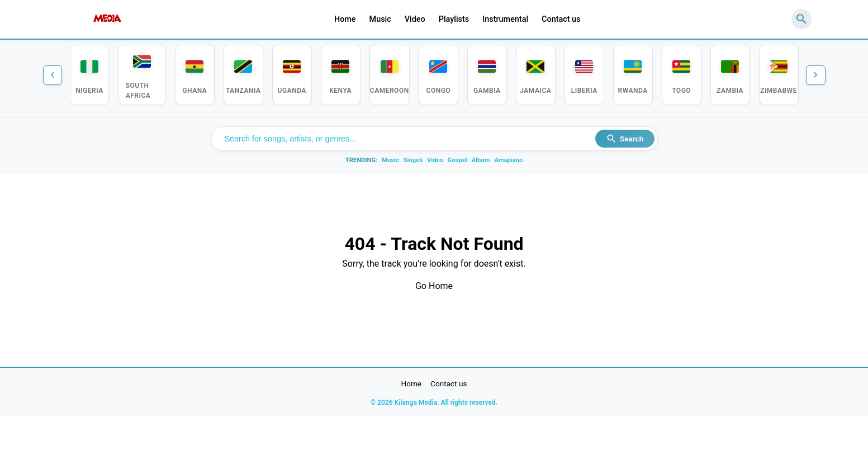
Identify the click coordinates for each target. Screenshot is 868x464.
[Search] (801, 19)
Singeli (413, 163)
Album (481, 163)
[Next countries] (814, 76)
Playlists (454, 19)
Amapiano (508, 163)
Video (415, 19)
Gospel (457, 163)
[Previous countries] (54, 76)
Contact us (561, 19)
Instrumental (505, 19)
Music (380, 19)
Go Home (434, 289)
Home (345, 19)
